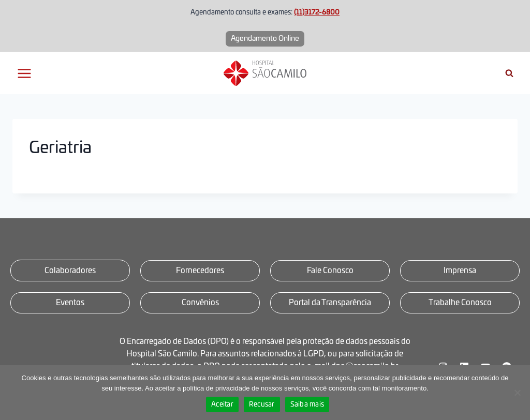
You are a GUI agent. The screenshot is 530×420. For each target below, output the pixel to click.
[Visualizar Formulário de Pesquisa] (509, 73)
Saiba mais (307, 405)
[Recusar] (517, 393)
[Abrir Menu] (25, 73)
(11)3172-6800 (317, 13)
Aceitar (222, 405)
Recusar (262, 405)
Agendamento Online (265, 39)
